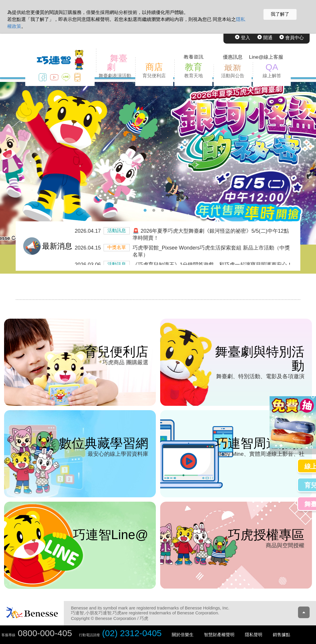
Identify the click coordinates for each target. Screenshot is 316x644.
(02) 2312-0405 (132, 633)
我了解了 (280, 14)
